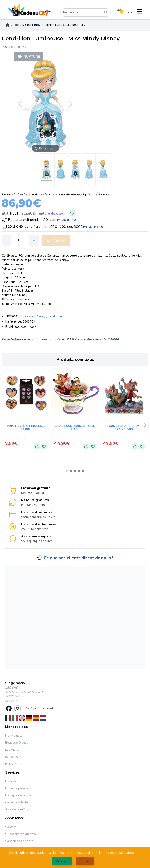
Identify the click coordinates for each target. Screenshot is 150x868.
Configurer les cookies (41, 708)
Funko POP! (13, 757)
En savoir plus (67, 220)
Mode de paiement (18, 788)
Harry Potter (14, 764)
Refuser (85, 861)
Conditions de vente (19, 841)
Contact (11, 827)
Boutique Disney (17, 743)
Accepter (62, 861)
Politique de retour (18, 795)
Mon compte (14, 736)
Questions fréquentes (21, 834)
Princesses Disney (33, 316)
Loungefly (12, 750)
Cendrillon (55, 316)
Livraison (11, 781)
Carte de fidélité (17, 802)
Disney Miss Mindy (28, 25)
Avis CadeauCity (17, 809)
